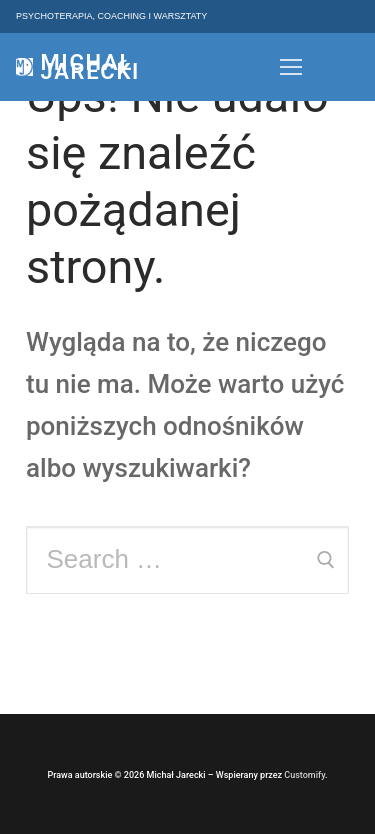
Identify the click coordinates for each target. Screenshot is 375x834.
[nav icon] (291, 67)
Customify (304, 775)
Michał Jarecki (90, 67)
